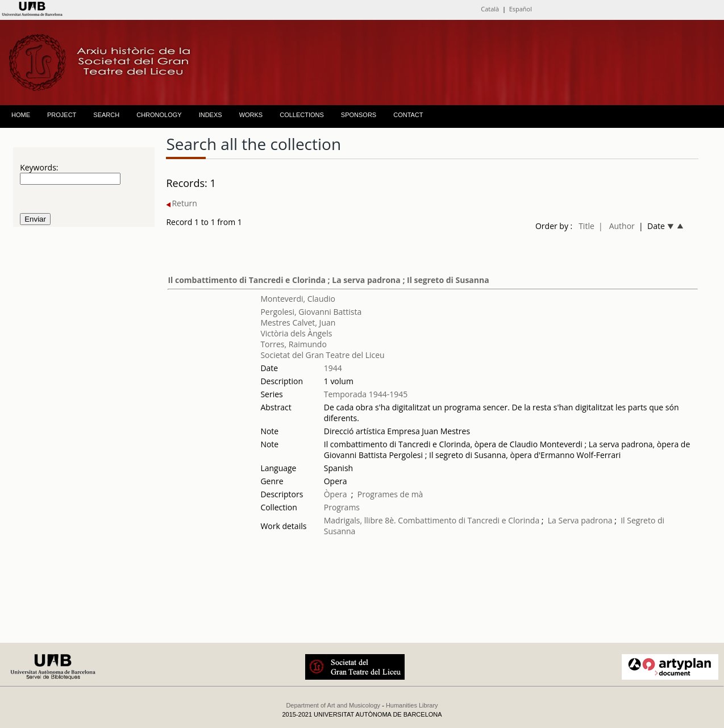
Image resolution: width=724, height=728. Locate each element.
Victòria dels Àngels (296, 333)
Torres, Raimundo (293, 344)
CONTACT (408, 115)
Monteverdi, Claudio (298, 299)
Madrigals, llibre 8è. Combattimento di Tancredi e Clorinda (432, 520)
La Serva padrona (580, 520)
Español (521, 9)
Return (181, 203)
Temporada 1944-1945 (366, 394)
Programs (342, 507)
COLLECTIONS (302, 115)
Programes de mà (390, 494)
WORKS (251, 115)
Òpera (336, 494)
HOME (21, 115)
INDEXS (211, 115)
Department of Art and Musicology (333, 705)
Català (490, 9)
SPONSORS (359, 115)
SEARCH (106, 115)
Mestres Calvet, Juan (298, 323)
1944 (333, 368)
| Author (617, 226)
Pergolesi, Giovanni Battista (311, 312)
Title (586, 226)
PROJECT (62, 115)
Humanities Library (412, 705)
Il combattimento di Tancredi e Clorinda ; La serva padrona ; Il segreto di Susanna (328, 280)
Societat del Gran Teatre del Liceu (322, 355)
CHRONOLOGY (159, 115)
